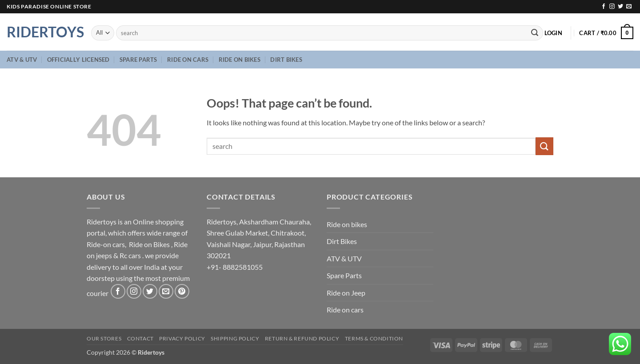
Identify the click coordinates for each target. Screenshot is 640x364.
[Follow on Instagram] (612, 7)
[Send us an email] (629, 7)
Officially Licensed (78, 60)
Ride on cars (188, 60)
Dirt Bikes (286, 60)
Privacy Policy (182, 338)
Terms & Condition (374, 338)
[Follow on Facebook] (604, 7)
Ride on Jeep (346, 293)
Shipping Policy (235, 338)
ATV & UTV (22, 60)
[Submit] (535, 33)
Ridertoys (42, 32)
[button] (553, 33)
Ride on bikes (240, 60)
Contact (140, 338)
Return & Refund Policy (302, 338)
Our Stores (104, 338)
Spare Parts (138, 60)
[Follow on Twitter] (620, 7)
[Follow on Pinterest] (182, 291)
